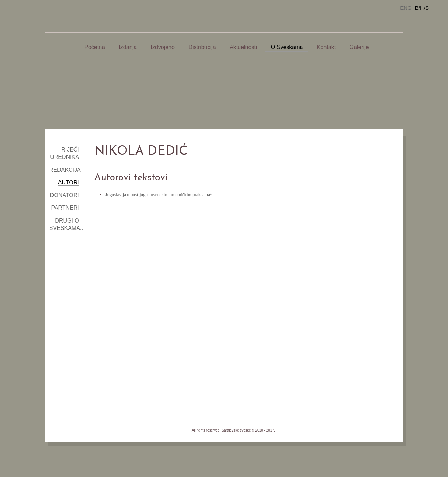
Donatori (65, 195)
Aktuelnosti (243, 47)
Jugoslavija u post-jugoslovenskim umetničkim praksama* (159, 194)
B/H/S (422, 8)
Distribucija (202, 47)
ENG (406, 8)
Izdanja (128, 47)
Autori (69, 183)
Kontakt (326, 47)
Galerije (359, 47)
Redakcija (65, 170)
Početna (95, 47)
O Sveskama (287, 47)
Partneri (65, 208)
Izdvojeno (163, 47)
